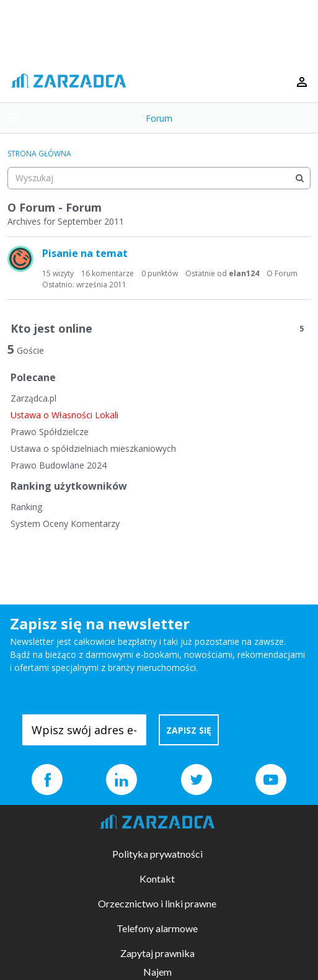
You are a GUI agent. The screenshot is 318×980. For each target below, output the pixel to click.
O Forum (282, 273)
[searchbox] (159, 178)
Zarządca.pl (33, 398)
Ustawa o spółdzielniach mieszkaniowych (93, 448)
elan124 (244, 273)
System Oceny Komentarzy (65, 524)
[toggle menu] (14, 118)
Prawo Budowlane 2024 (59, 465)
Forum (159, 118)
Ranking (26, 507)
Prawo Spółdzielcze (50, 432)
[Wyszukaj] (299, 178)
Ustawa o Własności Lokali (64, 415)
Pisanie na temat (85, 253)
